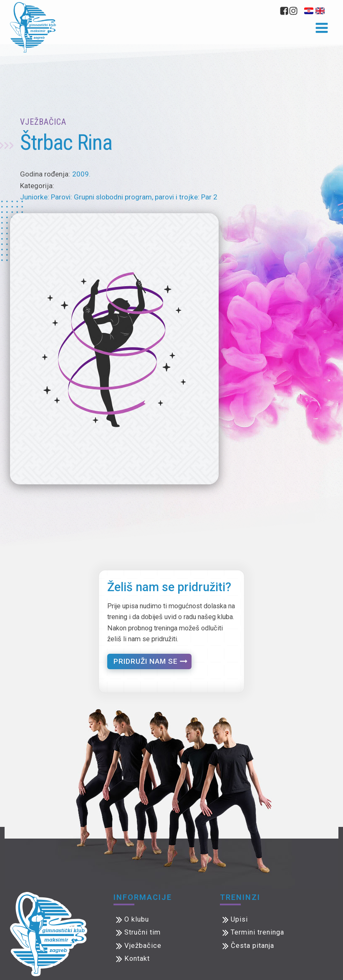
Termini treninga (257, 932)
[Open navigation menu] (322, 29)
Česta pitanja (252, 946)
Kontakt (137, 959)
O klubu (137, 919)
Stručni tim (142, 932)
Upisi (239, 919)
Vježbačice (143, 946)
